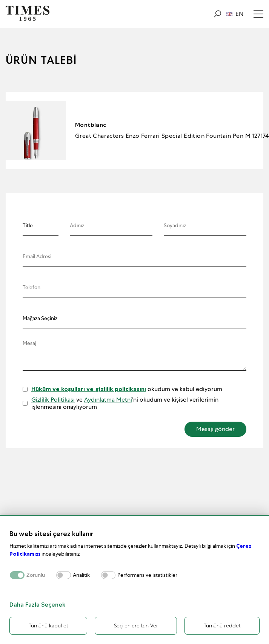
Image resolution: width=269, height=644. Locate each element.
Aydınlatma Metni (108, 400)
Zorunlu (36, 575)
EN (235, 14)
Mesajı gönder (215, 429)
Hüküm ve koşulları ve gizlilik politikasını (89, 389)
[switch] (64, 575)
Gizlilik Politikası (53, 400)
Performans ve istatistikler (147, 575)
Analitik (81, 575)
